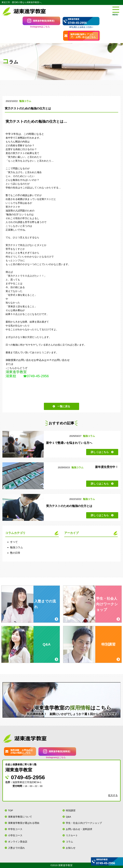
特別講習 (71, 810)
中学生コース (15, 829)
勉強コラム (16, 547)
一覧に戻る (64, 406)
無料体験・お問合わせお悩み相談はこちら (22, 751)
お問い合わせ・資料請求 (79, 829)
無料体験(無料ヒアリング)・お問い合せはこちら (83, 36)
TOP (10, 810)
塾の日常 (15, 553)
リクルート (72, 835)
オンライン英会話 (18, 842)
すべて (14, 542)
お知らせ (71, 848)
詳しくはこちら (100, 452)
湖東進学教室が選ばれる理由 (24, 823)
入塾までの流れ (16, 848)
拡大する (113, 795)
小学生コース (15, 835)
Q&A (68, 817)
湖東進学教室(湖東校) (44, 21)
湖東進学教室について (20, 817)
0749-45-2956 (77, 23)
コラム (69, 842)
